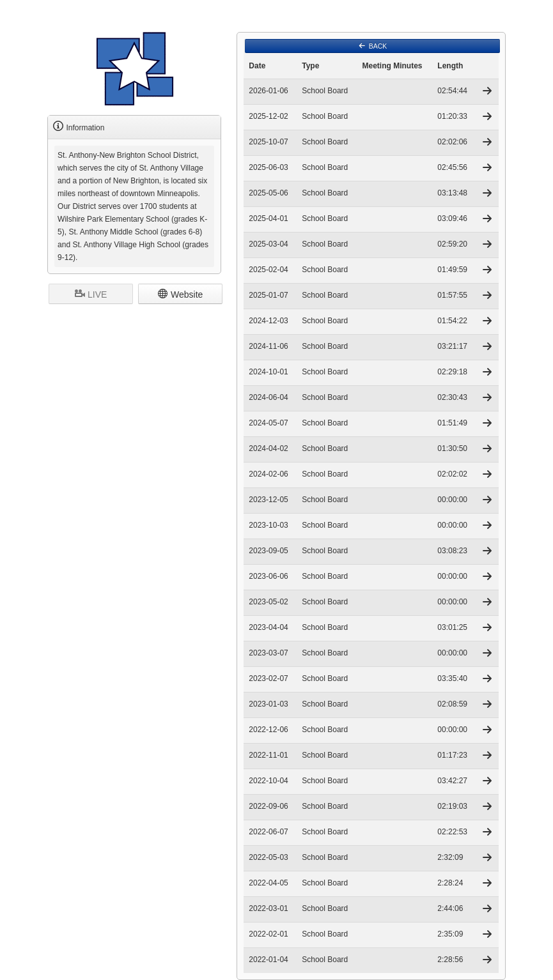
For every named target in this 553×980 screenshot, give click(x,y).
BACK (373, 46)
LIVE (91, 294)
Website (180, 294)
